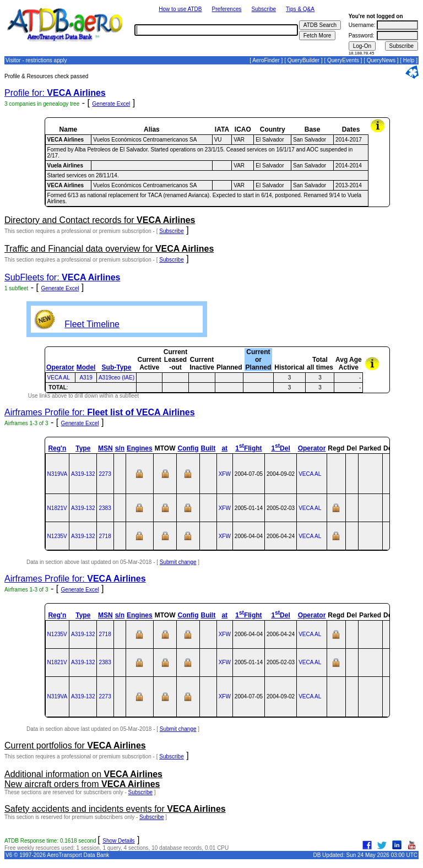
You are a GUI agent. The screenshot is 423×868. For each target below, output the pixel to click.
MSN (105, 448)
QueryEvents (343, 60)
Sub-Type (117, 367)
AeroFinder (266, 60)
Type (83, 448)
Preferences (227, 9)
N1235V (57, 536)
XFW (225, 474)
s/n (120, 448)
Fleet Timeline (92, 324)
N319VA (58, 474)
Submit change (178, 562)
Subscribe (264, 9)
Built (208, 448)
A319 (86, 378)
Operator (60, 367)
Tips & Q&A (300, 9)
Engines (140, 448)
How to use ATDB (180, 9)
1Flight (248, 448)
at (224, 448)
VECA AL (59, 378)
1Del (280, 448)
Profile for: (55, 93)
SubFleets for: (62, 277)
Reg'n (57, 448)
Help (409, 60)
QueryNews (381, 60)
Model (86, 367)
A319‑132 (83, 474)
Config (188, 448)
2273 (105, 474)
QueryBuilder (303, 60)
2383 (105, 508)
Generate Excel (111, 104)
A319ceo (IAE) (116, 378)
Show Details (118, 841)
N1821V (57, 508)
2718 (105, 536)
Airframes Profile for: (100, 412)
